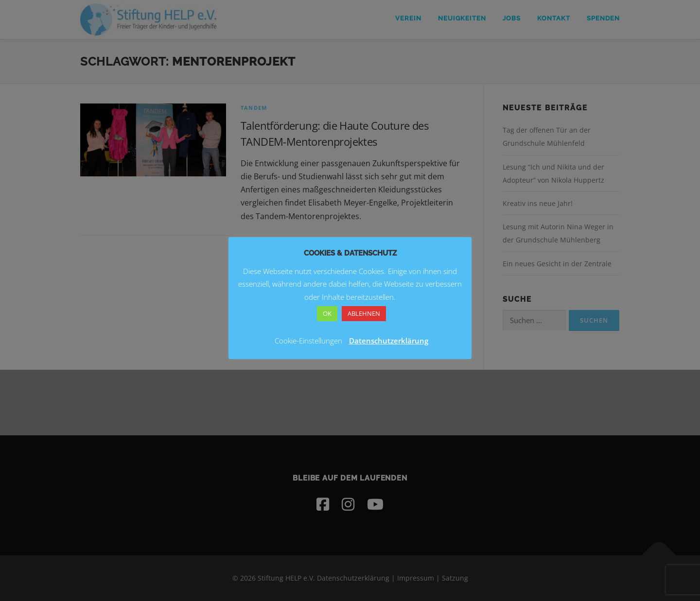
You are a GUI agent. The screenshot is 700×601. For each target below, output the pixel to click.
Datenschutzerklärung (389, 341)
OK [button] (327, 313)
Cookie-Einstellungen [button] (308, 341)
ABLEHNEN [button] (364, 313)
